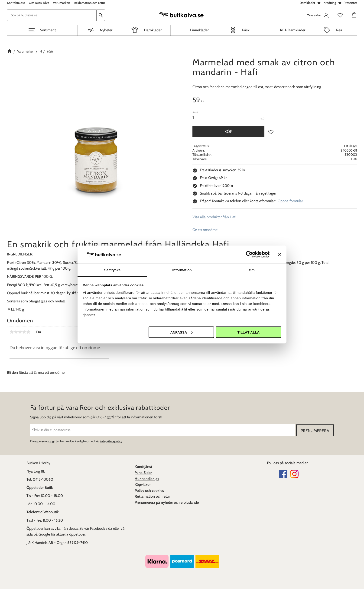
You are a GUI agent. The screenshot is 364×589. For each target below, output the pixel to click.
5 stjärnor (28, 332)
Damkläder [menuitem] (153, 30)
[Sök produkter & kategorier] (52, 15)
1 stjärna (12, 332)
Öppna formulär (290, 201)
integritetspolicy (111, 441)
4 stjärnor (24, 332)
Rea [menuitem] (339, 30)
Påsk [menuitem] (246, 30)
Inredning (329, 3)
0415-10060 (43, 479)
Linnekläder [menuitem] (199, 30)
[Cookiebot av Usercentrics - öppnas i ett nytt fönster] (249, 255)
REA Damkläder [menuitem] (293, 30)
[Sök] (101, 15)
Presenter (350, 3)
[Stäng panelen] (280, 255)
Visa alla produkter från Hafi (214, 217)
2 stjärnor (16, 332)
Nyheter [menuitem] (106, 30)
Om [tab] (252, 270)
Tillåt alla (249, 332)
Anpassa (181, 332)
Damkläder (307, 3)
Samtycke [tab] (112, 270)
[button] (42, 30)
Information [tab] (182, 270)
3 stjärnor (20, 332)
